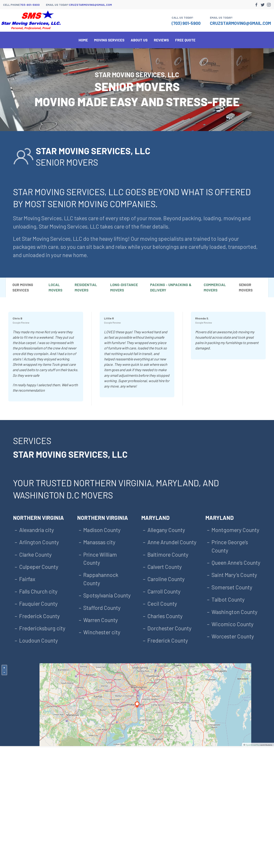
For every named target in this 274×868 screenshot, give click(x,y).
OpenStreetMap (253, 745)
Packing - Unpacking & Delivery (171, 287)
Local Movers (56, 287)
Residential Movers (86, 287)
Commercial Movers (215, 287)
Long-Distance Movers (124, 287)
